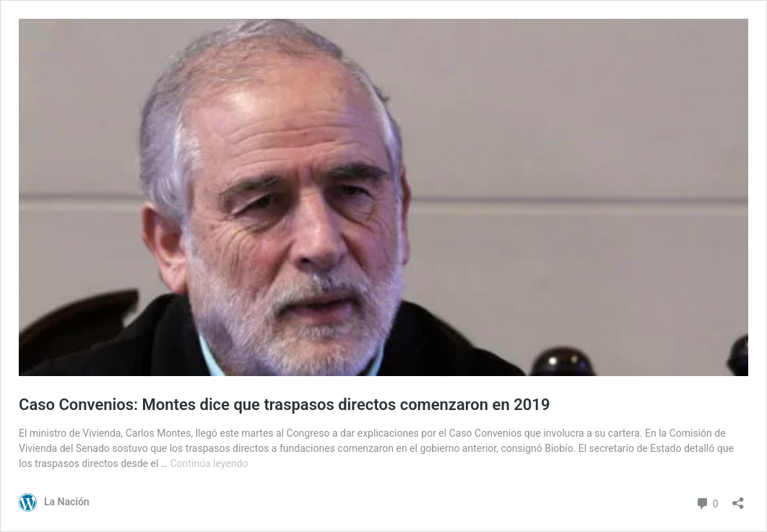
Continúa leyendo (209, 463)
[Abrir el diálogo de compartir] (738, 498)
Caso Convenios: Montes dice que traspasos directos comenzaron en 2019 (284, 405)
